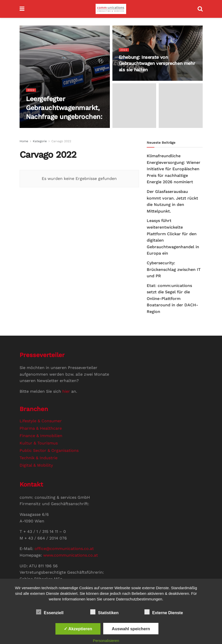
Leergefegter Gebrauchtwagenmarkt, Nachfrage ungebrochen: (64, 108)
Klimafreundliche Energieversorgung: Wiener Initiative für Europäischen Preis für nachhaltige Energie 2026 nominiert (174, 169)
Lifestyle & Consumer (41, 421)
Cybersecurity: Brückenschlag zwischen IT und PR (174, 269)
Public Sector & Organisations (49, 450)
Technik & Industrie (39, 458)
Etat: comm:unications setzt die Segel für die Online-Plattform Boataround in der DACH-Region (172, 299)
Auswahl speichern (131, 629)
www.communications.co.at (71, 555)
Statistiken (104, 612)
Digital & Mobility (36, 465)
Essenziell (50, 612)
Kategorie (40, 141)
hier (66, 391)
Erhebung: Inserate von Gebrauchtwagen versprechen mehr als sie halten (157, 63)
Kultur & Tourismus (39, 443)
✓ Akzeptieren (78, 629)
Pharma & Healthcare (41, 428)
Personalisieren (106, 641)
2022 (31, 90)
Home (24, 141)
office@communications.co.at (64, 549)
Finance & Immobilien (41, 436)
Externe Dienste (164, 612)
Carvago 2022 (61, 141)
